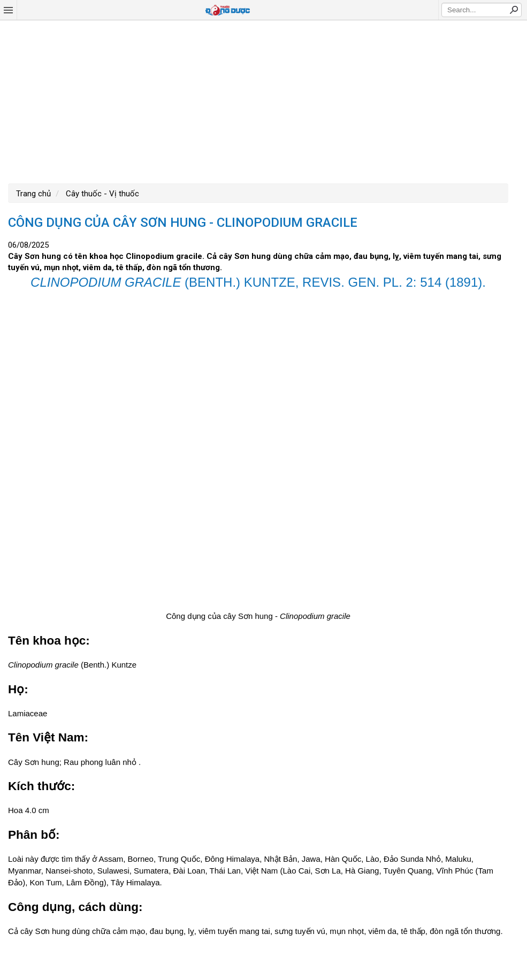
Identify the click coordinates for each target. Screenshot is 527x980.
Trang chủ (33, 194)
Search (514, 10)
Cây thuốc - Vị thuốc (101, 194)
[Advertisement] (263, 101)
